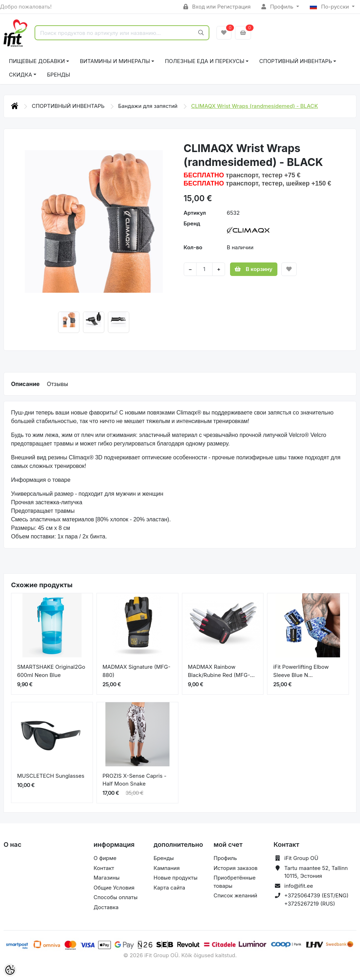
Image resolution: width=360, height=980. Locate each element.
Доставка (106, 907)
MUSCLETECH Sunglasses (51, 776)
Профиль (278, 7)
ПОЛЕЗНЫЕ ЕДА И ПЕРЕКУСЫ (205, 61)
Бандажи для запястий (149, 106)
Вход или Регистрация (217, 7)
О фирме (105, 858)
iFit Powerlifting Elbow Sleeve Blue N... (301, 671)
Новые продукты (175, 878)
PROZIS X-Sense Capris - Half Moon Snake (135, 780)
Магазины (107, 878)
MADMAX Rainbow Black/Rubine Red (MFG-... (221, 671)
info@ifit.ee (299, 886)
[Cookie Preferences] (10, 970)
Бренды (59, 75)
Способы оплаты (116, 897)
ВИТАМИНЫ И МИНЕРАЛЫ (115, 61)
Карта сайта (169, 888)
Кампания (166, 868)
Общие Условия (114, 888)
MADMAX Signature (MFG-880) (137, 671)
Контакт (104, 868)
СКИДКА (20, 75)
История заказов (236, 868)
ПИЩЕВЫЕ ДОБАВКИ (37, 61)
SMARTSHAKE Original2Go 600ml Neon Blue (51, 671)
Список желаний (236, 895)
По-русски (330, 7)
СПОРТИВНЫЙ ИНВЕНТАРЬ (296, 61)
